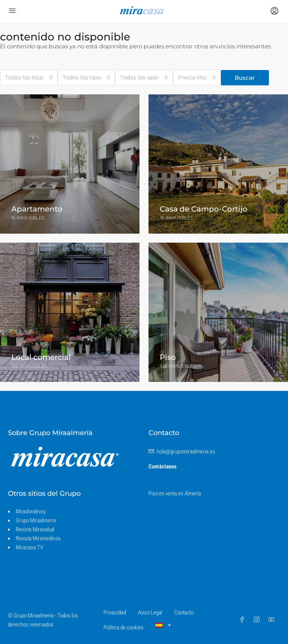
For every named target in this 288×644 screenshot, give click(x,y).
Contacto (184, 613)
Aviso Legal (150, 613)
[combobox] (29, 78)
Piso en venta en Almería (175, 493)
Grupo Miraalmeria (36, 520)
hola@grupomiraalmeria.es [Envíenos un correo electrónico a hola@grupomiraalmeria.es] (186, 452)
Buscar (245, 78)
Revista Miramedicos (38, 538)
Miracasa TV (29, 547)
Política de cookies (124, 628)
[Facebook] (244, 620)
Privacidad (115, 613)
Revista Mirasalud (35, 529)
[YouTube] (273, 620)
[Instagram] (258, 620)
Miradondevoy (31, 511)
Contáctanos (163, 467)
